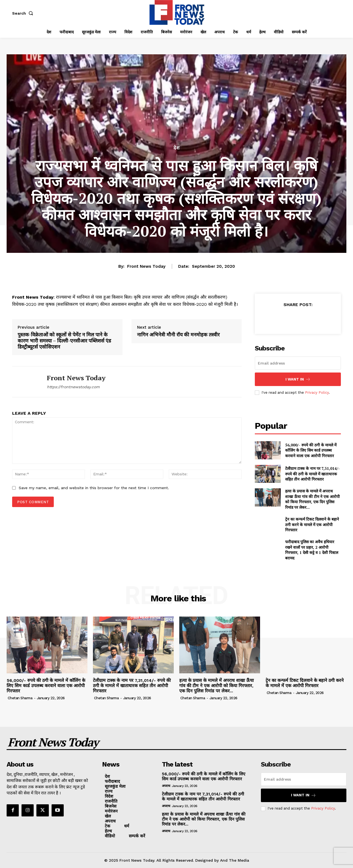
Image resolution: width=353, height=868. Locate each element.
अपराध (166, 786)
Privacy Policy (317, 393)
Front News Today (146, 266)
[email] (298, 363)
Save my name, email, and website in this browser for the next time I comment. (94, 488)
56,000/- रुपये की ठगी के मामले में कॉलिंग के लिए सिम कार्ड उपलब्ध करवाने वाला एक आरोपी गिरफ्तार (311, 450)
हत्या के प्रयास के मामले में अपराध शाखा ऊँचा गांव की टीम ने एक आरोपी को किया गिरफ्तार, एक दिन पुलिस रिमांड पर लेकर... (312, 499)
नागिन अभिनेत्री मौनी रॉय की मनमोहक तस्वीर (178, 335)
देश (177, 148)
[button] (24, 13)
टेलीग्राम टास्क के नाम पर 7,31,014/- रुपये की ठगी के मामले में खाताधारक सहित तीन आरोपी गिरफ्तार (312, 474)
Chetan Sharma (20, 698)
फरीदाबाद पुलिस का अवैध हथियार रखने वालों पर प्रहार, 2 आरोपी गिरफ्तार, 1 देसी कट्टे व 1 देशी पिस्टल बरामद (312, 550)
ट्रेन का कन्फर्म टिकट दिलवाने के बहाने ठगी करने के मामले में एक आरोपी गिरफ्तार (312, 524)
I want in (298, 379)
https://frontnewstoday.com (73, 387)
